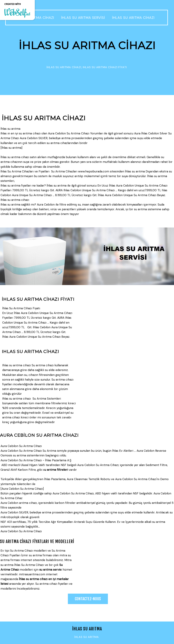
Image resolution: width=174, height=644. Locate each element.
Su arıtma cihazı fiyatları (52, 584)
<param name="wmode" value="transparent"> (124, 571)
